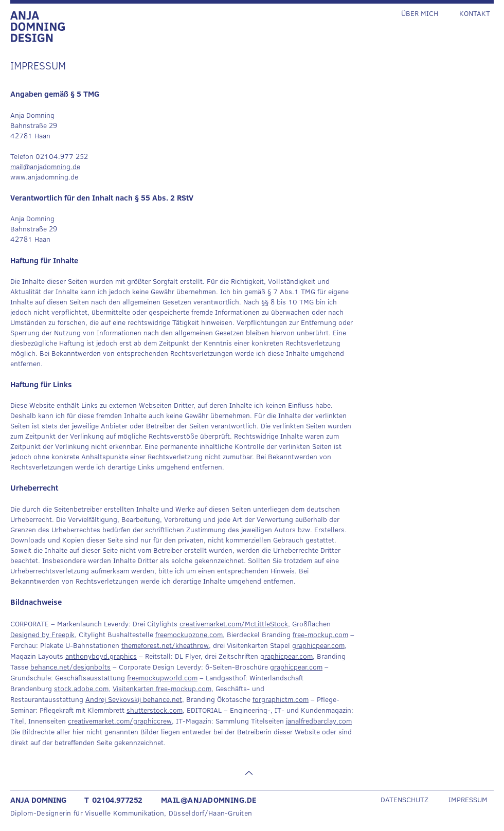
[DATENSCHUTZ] (413, 799)
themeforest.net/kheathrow (165, 645)
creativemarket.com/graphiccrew (120, 721)
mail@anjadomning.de (45, 167)
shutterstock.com (155, 710)
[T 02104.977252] (122, 800)
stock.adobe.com (81, 689)
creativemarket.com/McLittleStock (234, 624)
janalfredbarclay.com (319, 721)
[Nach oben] (248, 773)
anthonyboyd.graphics (101, 656)
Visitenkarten (134, 689)
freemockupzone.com (189, 635)
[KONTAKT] (472, 13)
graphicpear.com (318, 645)
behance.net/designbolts (70, 667)
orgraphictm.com (282, 699)
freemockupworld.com (162, 678)
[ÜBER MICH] (426, 13)
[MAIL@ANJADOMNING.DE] (222, 800)
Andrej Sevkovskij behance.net (134, 699)
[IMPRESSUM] (466, 799)
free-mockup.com (320, 635)
